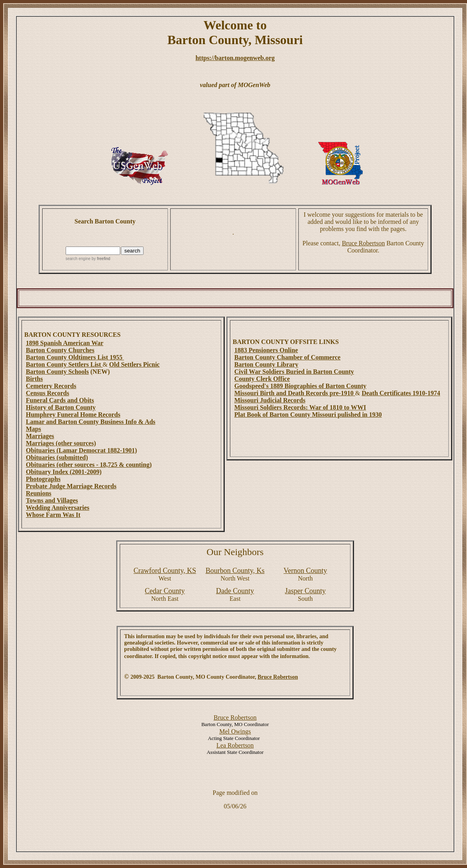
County (305, 571)
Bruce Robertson (363, 243)
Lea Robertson (235, 745)
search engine (78, 259)
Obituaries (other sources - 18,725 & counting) (89, 465)
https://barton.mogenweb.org (235, 58)
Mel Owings (235, 731)
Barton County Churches (60, 350)
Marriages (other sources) (61, 443)
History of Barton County (61, 407)
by (100, 259)
